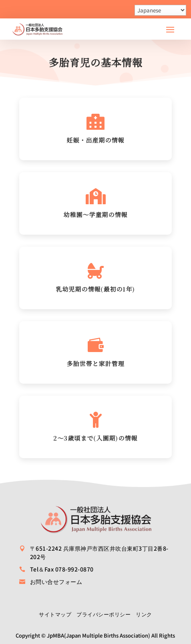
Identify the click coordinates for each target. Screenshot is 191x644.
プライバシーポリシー (104, 614)
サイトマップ (55, 614)
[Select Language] (160, 10)
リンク (144, 614)
